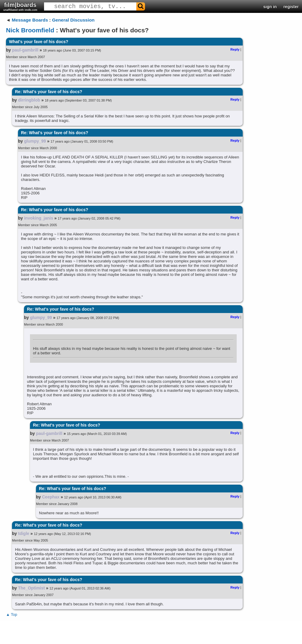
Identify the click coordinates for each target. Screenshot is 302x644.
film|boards (20, 6)
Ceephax (51, 497)
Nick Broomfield (30, 30)
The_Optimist (31, 588)
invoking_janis (38, 218)
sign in (270, 7)
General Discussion (73, 20)
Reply (235, 49)
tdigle (24, 533)
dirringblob (29, 100)
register (291, 7)
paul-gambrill (25, 50)
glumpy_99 (35, 141)
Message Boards (30, 20)
